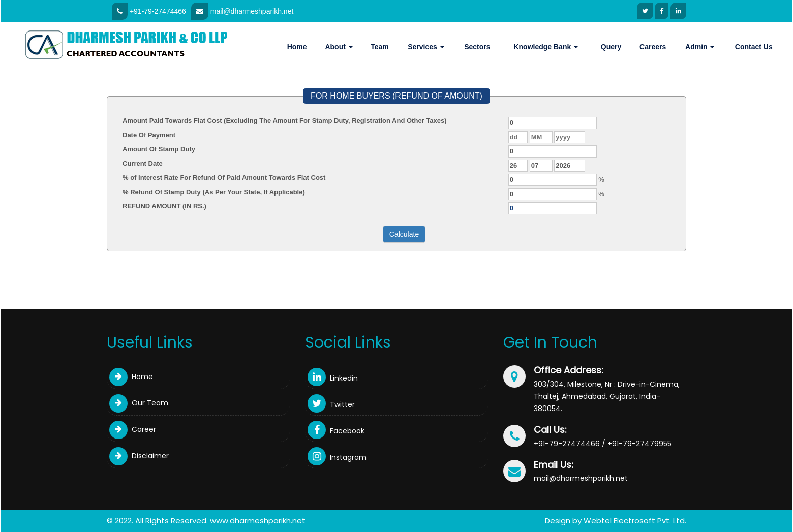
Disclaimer (139, 456)
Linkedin (333, 378)
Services (426, 47)
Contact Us (754, 47)
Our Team (139, 403)
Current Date (143, 163)
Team (380, 47)
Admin (700, 47)
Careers (653, 47)
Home (297, 47)
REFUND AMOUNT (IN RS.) (164, 206)
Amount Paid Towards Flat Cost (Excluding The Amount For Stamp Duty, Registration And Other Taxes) (285, 121)
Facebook (336, 431)
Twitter (331, 404)
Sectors (477, 47)
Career (133, 429)
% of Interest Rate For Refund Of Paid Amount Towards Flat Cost (224, 178)
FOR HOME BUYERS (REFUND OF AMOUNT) (396, 96)
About (339, 47)
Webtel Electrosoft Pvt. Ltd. (635, 521)
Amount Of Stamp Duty (159, 149)
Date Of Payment (149, 135)
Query (611, 47)
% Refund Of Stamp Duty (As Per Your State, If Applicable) (214, 192)
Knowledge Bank (546, 47)
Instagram (337, 457)
